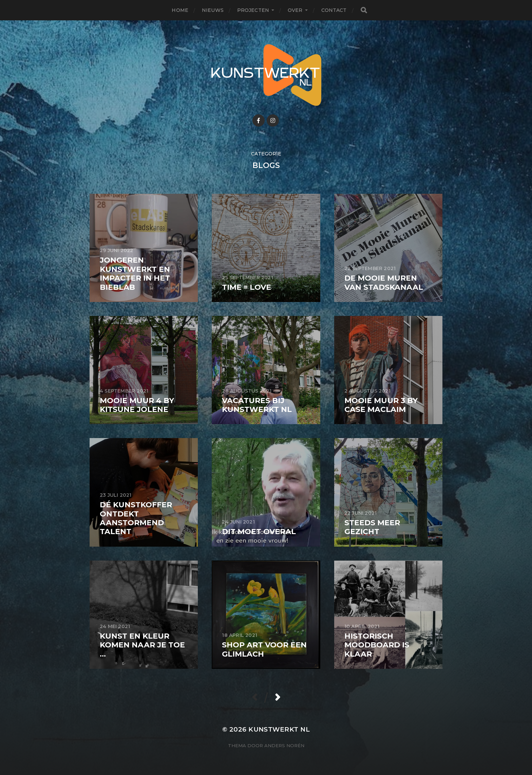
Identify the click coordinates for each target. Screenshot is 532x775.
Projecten (253, 10)
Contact (334, 10)
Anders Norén (284, 745)
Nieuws (213, 10)
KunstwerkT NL (279, 729)
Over (295, 10)
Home (180, 10)
